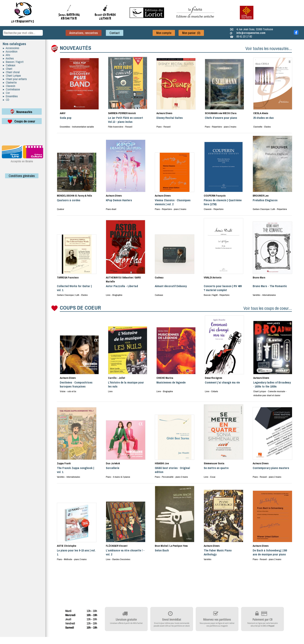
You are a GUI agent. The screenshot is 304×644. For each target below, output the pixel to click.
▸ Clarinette (10, 82)
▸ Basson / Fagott (13, 62)
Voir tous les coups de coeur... (268, 308)
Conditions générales (22, 176)
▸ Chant (8, 69)
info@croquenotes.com (251, 33)
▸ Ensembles (10, 96)
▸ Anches (8, 58)
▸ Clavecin (9, 86)
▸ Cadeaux (9, 65)
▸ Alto (7, 55)
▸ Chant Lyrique (12, 76)
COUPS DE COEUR (80, 308)
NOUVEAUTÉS (76, 48)
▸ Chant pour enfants (15, 79)
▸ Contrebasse (11, 89)
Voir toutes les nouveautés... (269, 48)
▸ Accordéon (10, 51)
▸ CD (6, 100)
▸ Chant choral (11, 72)
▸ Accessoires (11, 48)
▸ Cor (6, 93)
